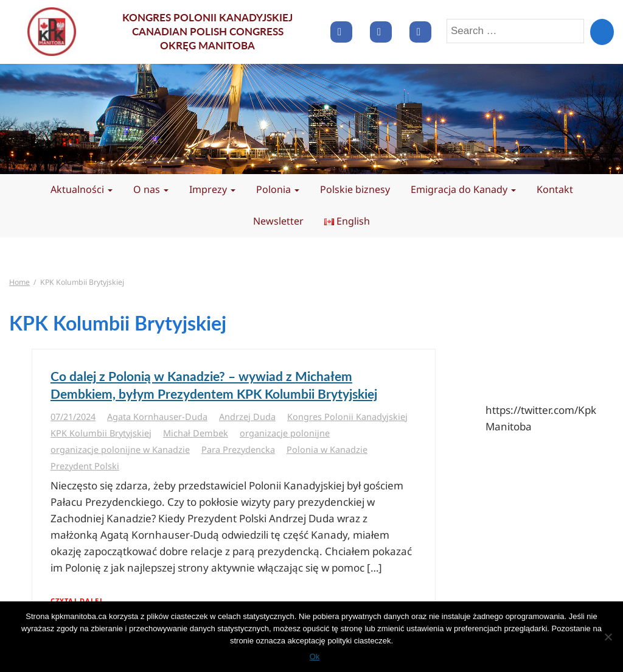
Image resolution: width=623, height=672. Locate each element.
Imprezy (212, 189)
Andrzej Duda (247, 417)
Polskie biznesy (355, 189)
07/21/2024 (73, 417)
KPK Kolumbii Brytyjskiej (101, 433)
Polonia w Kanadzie (327, 450)
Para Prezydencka (238, 450)
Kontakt (555, 189)
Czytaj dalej (77, 600)
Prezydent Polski (85, 466)
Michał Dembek (196, 433)
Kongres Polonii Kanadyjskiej (347, 417)
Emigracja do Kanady (463, 189)
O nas (151, 189)
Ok (315, 656)
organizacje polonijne (285, 433)
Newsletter (278, 221)
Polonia (278, 189)
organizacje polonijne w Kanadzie (120, 450)
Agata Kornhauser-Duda (157, 417)
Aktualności (82, 189)
